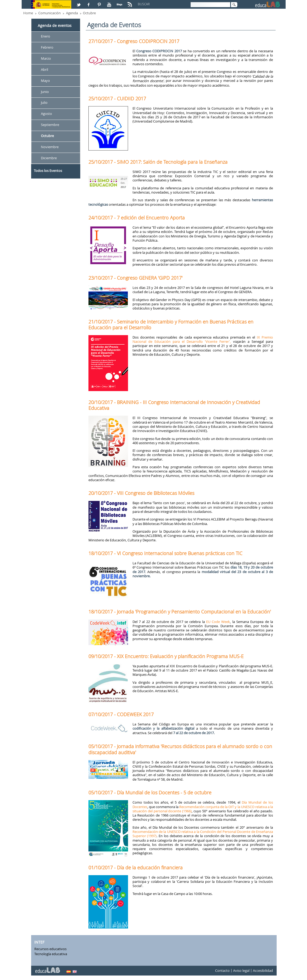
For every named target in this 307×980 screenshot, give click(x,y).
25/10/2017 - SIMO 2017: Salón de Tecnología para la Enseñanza (158, 162)
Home (28, 13)
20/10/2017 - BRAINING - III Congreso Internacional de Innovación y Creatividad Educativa (174, 405)
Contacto (222, 970)
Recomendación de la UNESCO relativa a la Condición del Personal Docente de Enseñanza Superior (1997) (203, 834)
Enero (46, 36)
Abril (44, 69)
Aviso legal (241, 970)
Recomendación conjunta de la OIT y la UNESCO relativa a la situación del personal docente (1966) (203, 809)
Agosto (46, 114)
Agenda (72, 13)
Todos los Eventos (48, 171)
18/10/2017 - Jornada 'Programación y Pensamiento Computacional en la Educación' (180, 612)
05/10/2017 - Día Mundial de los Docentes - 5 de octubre (150, 793)
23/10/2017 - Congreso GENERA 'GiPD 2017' (135, 278)
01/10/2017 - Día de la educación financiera (136, 868)
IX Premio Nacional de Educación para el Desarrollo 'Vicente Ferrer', (203, 339)
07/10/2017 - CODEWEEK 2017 (121, 714)
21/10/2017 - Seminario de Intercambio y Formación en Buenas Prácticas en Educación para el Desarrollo (171, 325)
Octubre (89, 13)
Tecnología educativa (51, 954)
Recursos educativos (50, 949)
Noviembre (50, 147)
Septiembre (50, 125)
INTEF (39, 942)
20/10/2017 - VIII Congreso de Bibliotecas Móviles (141, 493)
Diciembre (49, 158)
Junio (45, 92)
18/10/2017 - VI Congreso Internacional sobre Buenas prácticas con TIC (165, 553)
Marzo (46, 58)
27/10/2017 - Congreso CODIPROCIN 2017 (134, 41)
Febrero (47, 47)
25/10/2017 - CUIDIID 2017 (117, 99)
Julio (44, 103)
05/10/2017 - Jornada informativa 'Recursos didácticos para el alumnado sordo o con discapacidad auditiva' (180, 749)
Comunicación (49, 13)
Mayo (45, 81)
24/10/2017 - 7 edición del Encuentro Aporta (137, 218)
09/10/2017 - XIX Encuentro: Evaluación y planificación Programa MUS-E (166, 656)
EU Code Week (218, 622)
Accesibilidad (263, 970)
